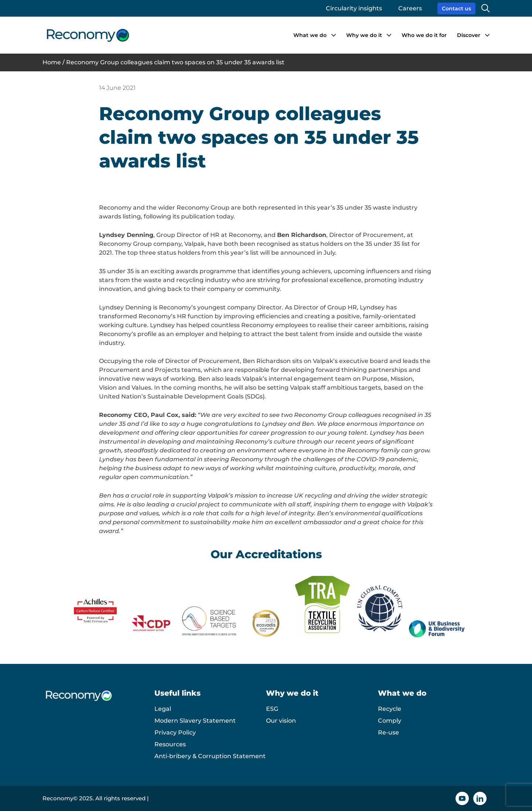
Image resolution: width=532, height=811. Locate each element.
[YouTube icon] (462, 798)
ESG (272, 709)
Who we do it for (424, 35)
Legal (163, 709)
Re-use (388, 732)
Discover (469, 35)
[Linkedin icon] (480, 798)
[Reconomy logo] (88, 35)
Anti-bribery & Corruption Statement (210, 756)
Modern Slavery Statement (195, 721)
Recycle (390, 709)
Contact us (456, 9)
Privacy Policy (175, 732)
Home (52, 62)
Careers (410, 8)
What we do (310, 35)
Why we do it (364, 35)
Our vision (281, 721)
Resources (170, 744)
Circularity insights (354, 8)
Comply (390, 721)
